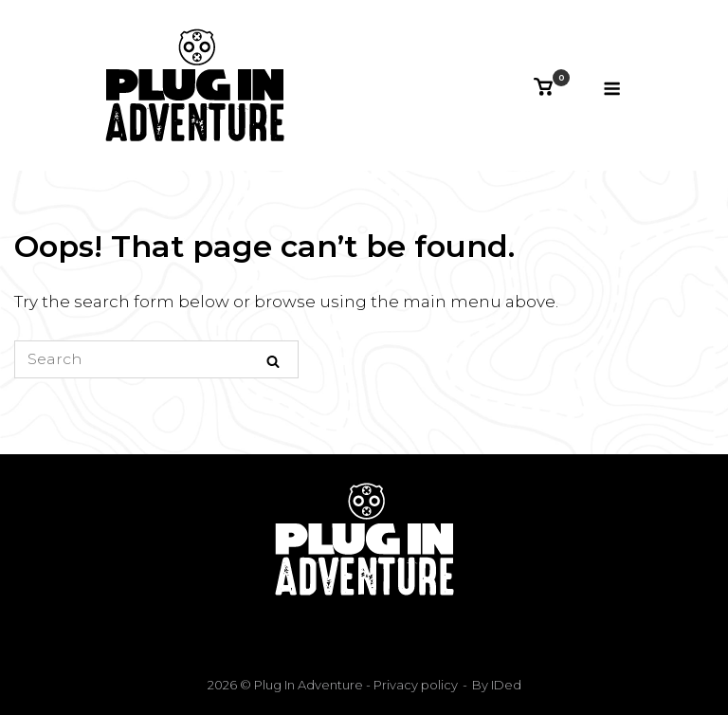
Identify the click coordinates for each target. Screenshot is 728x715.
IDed (506, 685)
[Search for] (156, 359)
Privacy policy (414, 685)
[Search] (273, 360)
